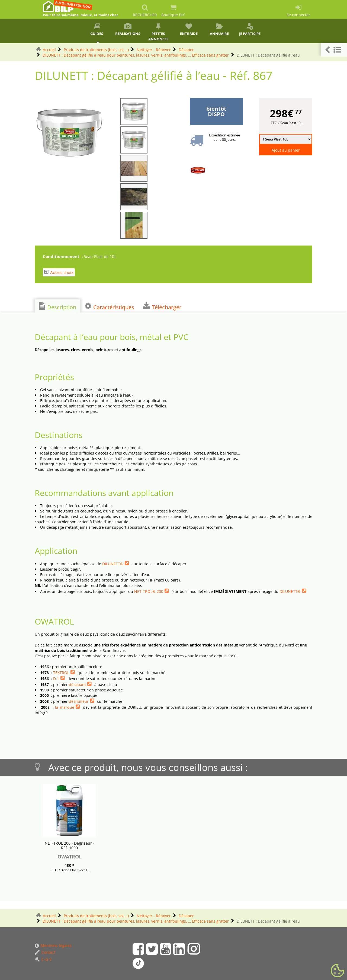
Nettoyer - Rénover (154, 50)
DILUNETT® (113, 564)
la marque (65, 707)
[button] (334, 50)
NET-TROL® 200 (149, 591)
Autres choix (59, 272)
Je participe (250, 30)
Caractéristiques (110, 306)
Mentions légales (53, 945)
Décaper (186, 50)
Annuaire (219, 30)
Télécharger (162, 306)
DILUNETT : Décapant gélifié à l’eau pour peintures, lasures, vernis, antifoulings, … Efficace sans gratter (136, 55)
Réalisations (128, 30)
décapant (77, 685)
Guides (97, 30)
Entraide (189, 30)
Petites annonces (158, 32)
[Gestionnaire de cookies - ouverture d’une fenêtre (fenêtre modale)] (338, 971)
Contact (45, 952)
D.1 (56, 679)
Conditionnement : (63, 256)
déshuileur (79, 701)
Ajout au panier (286, 150)
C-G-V (43, 959)
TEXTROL (61, 673)
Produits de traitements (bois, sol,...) (96, 50)
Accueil (49, 50)
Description (57, 306)
